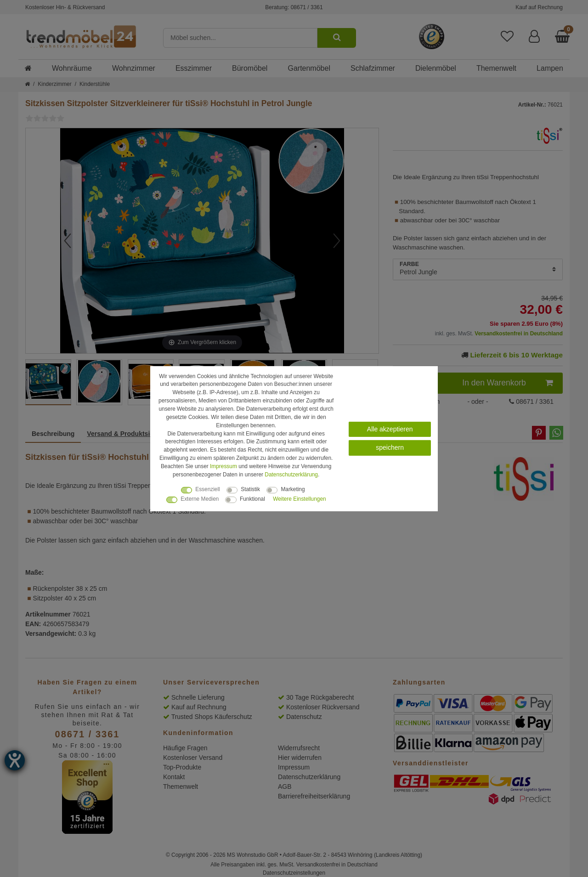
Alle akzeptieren (390, 429)
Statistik (250, 489)
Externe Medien (200, 499)
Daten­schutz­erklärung (291, 475)
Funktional (252, 499)
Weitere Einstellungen (299, 499)
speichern (390, 447)
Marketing (293, 489)
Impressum (223, 466)
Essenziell (208, 489)
